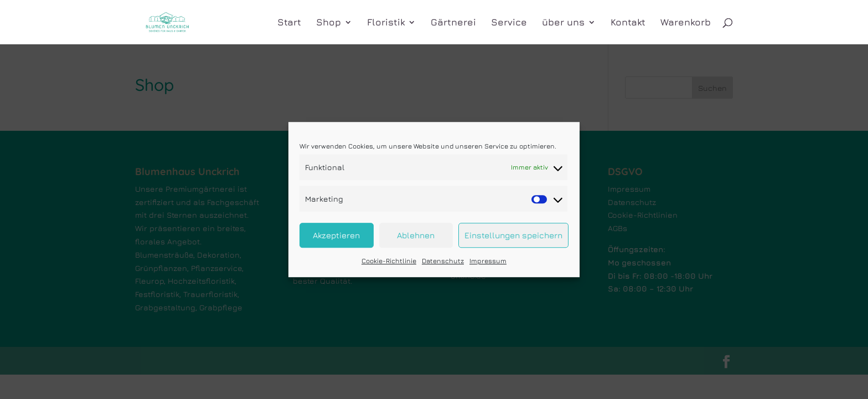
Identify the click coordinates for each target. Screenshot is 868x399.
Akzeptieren (336, 235)
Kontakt (628, 23)
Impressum (488, 261)
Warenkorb (686, 23)
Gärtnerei (453, 23)
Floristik (386, 23)
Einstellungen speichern (513, 235)
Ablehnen (416, 235)
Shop (329, 23)
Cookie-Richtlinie (389, 261)
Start (289, 23)
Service (509, 23)
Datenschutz (443, 261)
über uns (563, 23)
